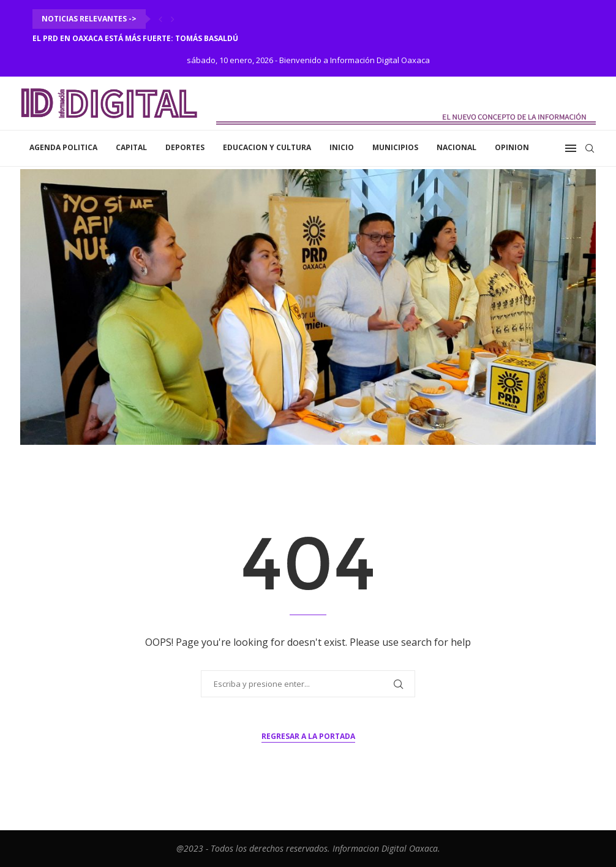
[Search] (590, 148)
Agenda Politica (63, 147)
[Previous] (160, 19)
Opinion (512, 147)
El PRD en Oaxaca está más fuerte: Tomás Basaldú (135, 38)
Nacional (456, 147)
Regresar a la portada (308, 736)
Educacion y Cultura (267, 147)
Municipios (395, 147)
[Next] (173, 19)
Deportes (185, 147)
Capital (131, 147)
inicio (342, 147)
